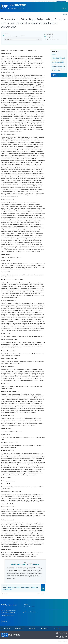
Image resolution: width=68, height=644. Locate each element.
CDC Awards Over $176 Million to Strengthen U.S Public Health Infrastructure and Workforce (59, 58)
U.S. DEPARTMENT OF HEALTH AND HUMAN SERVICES (25, 564)
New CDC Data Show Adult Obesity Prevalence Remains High (58, 62)
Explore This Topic (17, 9)
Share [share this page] (43, 594)
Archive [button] (57, 628)
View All (5, 621)
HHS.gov (60, 641)
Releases (54, 55)
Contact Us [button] (6, 628)
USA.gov (65, 641)
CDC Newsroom (18, 5)
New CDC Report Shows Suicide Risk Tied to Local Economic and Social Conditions (59, 66)
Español (65, 14)
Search (65, 8)
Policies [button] (32, 628)
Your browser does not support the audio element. (23, 39)
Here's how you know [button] (62, 1)
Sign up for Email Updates (31, 612)
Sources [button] (6, 594)
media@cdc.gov (50, 37)
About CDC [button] (19, 628)
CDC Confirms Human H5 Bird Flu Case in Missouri (58, 70)
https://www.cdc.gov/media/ (53, 39)
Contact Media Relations (29, 607)
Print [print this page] (39, 594)
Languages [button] (44, 628)
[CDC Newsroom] (9, 606)
